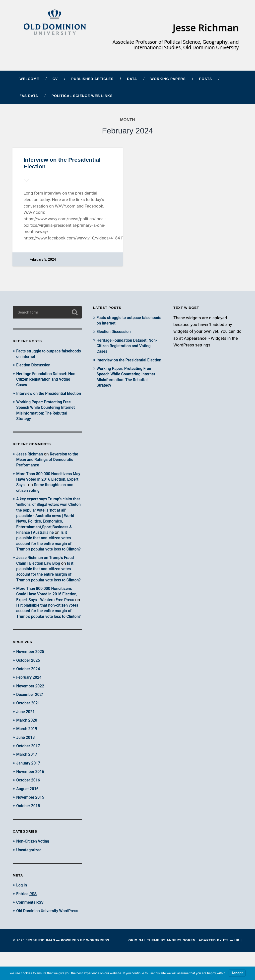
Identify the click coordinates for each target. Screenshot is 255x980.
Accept (237, 973)
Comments (31, 925)
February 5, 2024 (43, 261)
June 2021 (26, 735)
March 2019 (28, 752)
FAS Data (29, 98)
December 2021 (31, 717)
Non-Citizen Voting (34, 864)
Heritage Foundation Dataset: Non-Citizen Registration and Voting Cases (44, 381)
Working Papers (168, 81)
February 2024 (30, 700)
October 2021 (29, 726)
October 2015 (29, 828)
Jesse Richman (204, 28)
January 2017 (29, 786)
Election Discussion (35, 367)
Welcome (29, 81)
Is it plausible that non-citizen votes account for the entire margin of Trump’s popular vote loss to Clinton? (46, 550)
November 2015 (31, 820)
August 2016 (28, 811)
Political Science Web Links (82, 98)
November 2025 (31, 675)
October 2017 (29, 769)
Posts (206, 81)
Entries (27, 916)
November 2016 (31, 794)
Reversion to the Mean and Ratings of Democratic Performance (46, 467)
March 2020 (28, 743)
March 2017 (28, 777)
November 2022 (31, 709)
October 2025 (29, 683)
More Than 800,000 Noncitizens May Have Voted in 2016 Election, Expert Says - (48, 486)
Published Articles (92, 81)
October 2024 (29, 692)
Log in (22, 908)
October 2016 (29, 803)
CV (55, 81)
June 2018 (26, 760)
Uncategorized (30, 872)
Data (132, 81)
